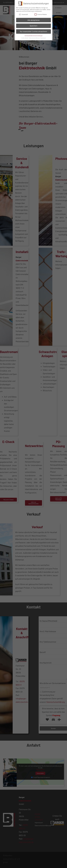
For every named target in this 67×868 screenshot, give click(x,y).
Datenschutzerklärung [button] (34, 38)
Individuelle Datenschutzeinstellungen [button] (34, 36)
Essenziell (23, 14)
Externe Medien (41, 14)
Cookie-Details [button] (25, 38)
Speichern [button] (33, 26)
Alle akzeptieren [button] (34, 20)
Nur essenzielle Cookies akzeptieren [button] (33, 31)
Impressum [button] (43, 38)
